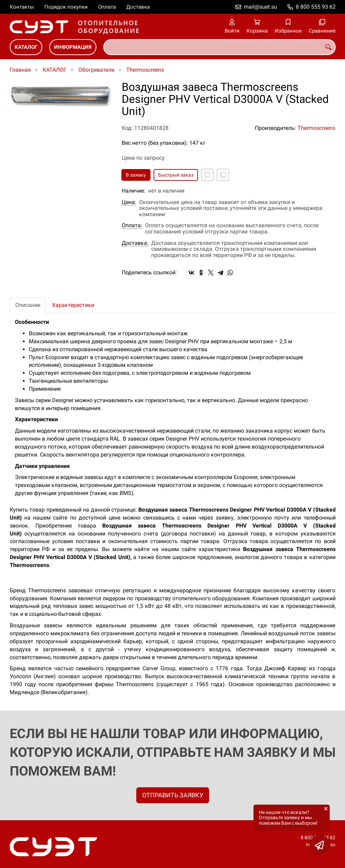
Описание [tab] (28, 305)
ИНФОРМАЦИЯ (73, 47)
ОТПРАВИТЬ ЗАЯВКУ (173, 795)
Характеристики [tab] (73, 305)
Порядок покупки (66, 7)
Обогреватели (96, 70)
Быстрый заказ (176, 175)
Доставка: (135, 243)
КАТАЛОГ (26, 47)
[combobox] (219, 47)
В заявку (136, 175)
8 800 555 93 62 (316, 7)
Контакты (22, 7)
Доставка (138, 7)
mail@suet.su (260, 7)
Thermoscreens (145, 70)
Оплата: (132, 225)
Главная (20, 70)
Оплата (107, 7)
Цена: (129, 202)
